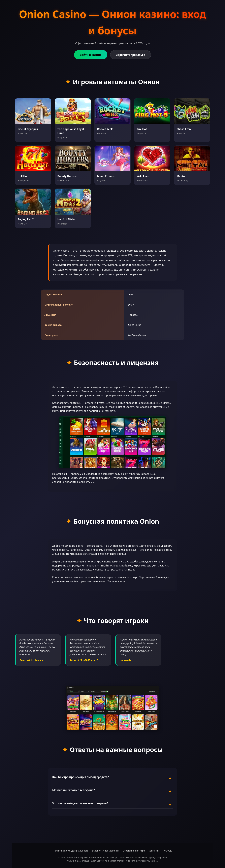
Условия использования (106, 851)
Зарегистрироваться (131, 55)
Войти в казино (91, 55)
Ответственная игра (134, 851)
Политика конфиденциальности (71, 851)
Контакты (154, 851)
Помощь (167, 851)
